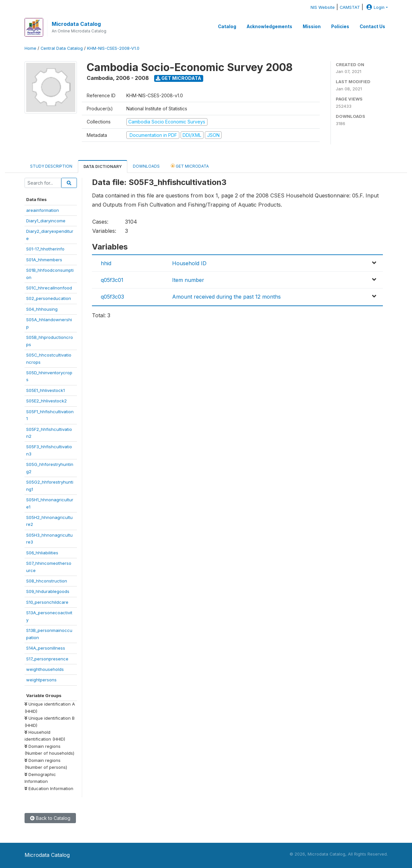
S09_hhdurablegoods (48, 591)
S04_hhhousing (42, 309)
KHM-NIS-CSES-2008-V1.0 (113, 48)
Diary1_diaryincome (46, 221)
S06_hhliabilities (42, 553)
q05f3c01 (112, 280)
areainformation (43, 210)
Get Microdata (179, 78)
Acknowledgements (269, 27)
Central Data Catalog (62, 48)
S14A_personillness (46, 648)
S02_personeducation (49, 298)
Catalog (227, 27)
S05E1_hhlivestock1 (45, 390)
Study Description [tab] (51, 166)
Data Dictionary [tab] (103, 166)
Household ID (189, 263)
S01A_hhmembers (44, 260)
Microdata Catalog (76, 24)
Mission (312, 27)
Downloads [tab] (146, 166)
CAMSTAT (350, 7)
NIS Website (323, 7)
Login (375, 7)
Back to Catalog (50, 818)
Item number (188, 280)
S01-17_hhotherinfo (45, 249)
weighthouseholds (45, 669)
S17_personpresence (47, 659)
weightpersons (41, 680)
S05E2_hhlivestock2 (46, 401)
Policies (340, 27)
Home (30, 48)
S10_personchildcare (47, 602)
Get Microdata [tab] (190, 166)
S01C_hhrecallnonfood (49, 288)
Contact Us (372, 27)
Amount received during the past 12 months (226, 297)
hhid (106, 263)
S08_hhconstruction (47, 581)
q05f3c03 (112, 297)
